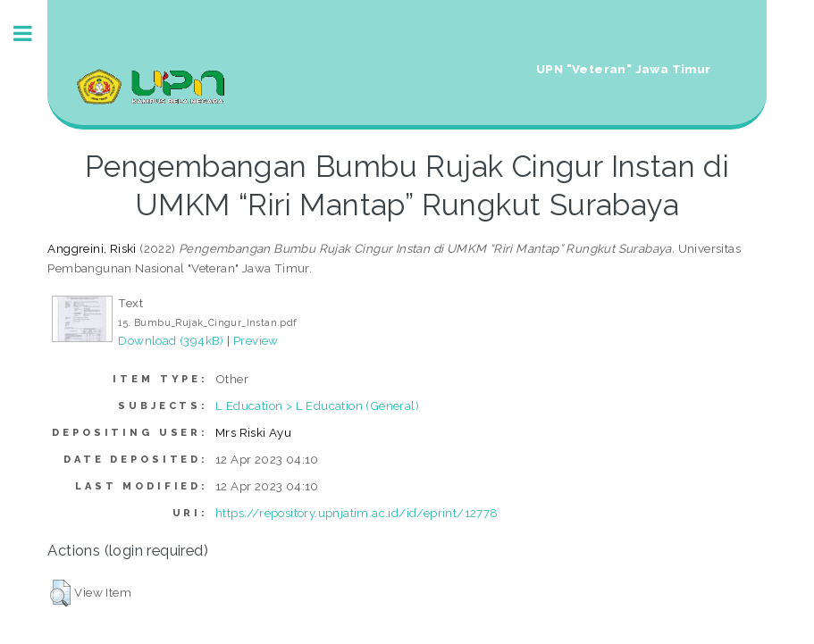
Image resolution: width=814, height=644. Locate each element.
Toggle (32, 33)
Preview (256, 340)
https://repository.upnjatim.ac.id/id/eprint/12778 (357, 513)
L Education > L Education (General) (317, 406)
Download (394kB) (171, 340)
